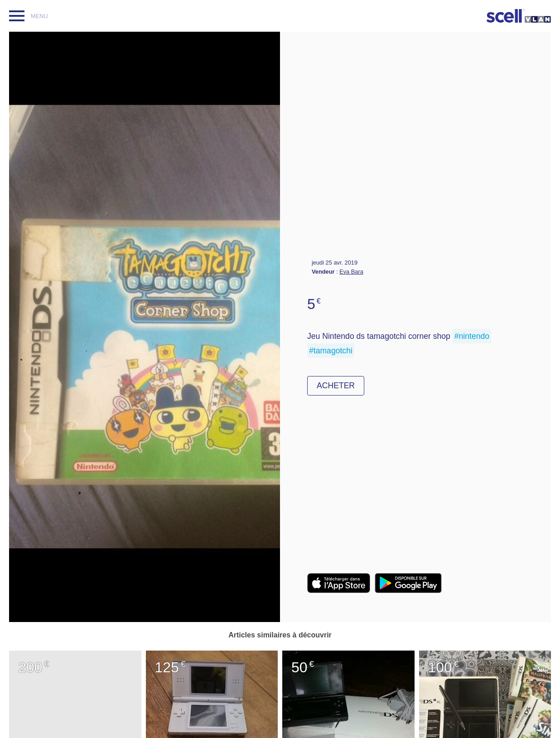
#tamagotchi (331, 351)
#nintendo (472, 336)
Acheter (336, 386)
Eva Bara (351, 272)
